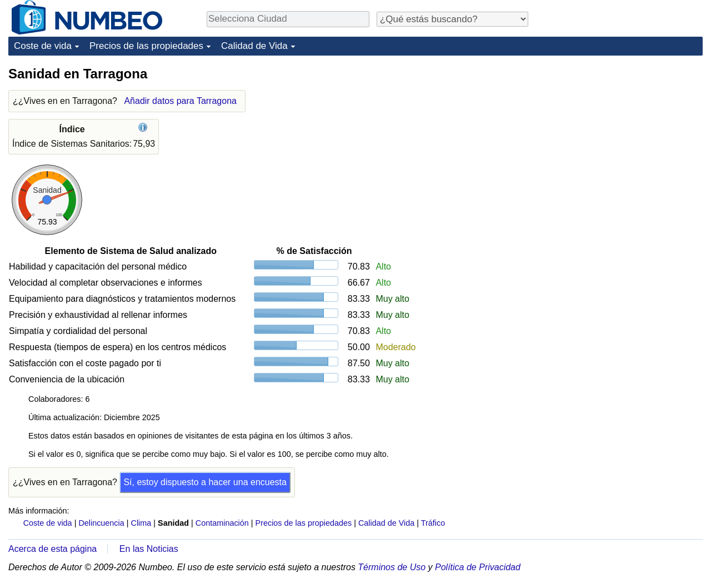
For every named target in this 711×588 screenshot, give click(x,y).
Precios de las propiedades (146, 46)
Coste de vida (43, 46)
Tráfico (433, 523)
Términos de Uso (392, 567)
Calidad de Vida (254, 46)
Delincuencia (101, 523)
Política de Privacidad (478, 567)
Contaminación (222, 523)
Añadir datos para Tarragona (180, 101)
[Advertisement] (619, 134)
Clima (141, 523)
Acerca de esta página (52, 549)
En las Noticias (149, 549)
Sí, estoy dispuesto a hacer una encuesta (205, 482)
